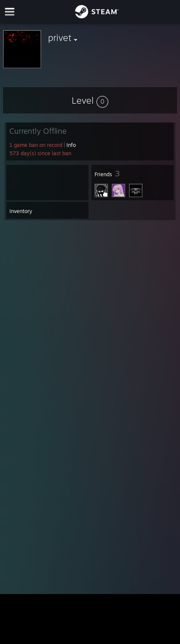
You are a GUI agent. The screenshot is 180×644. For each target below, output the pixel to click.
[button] (90, 100)
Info (71, 145)
